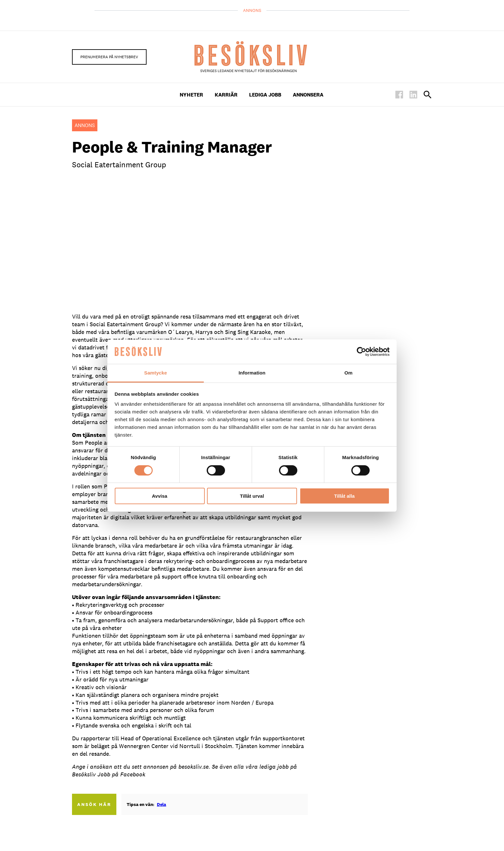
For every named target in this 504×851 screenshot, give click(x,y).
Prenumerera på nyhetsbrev (109, 57)
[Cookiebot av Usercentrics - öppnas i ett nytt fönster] (361, 352)
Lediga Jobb (265, 95)
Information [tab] (252, 373)
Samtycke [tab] (156, 373)
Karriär (226, 95)
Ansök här (94, 804)
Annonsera (308, 95)
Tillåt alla (345, 496)
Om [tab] (348, 373)
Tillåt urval (252, 496)
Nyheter (191, 95)
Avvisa (160, 496)
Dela (162, 804)
